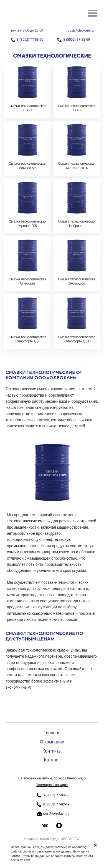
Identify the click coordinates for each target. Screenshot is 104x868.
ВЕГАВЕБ (70, 839)
